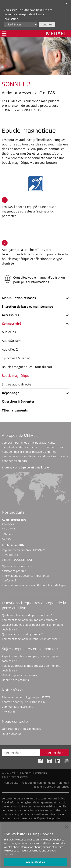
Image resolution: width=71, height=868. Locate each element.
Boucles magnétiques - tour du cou (27, 367)
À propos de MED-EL (20, 436)
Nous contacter (12, 733)
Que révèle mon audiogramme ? (22, 634)
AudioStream (11, 341)
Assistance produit (14, 571)
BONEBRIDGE (10, 555)
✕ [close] (66, 3)
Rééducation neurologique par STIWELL (27, 697)
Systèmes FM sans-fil (17, 358)
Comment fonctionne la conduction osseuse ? (31, 639)
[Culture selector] (21, 24)
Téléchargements (15, 410)
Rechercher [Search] (55, 753)
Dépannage (11, 393)
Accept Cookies (36, 863)
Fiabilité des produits (15, 680)
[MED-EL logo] (56, 33)
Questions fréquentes (18, 401)
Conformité (9, 580)
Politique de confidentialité (38, 783)
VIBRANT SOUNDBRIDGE (17, 560)
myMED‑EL (9, 711)
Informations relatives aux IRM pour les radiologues (35, 585)
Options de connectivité (17, 566)
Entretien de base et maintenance (27, 306)
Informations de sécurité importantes (26, 576)
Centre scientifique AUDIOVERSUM (24, 702)
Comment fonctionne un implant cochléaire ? (30, 620)
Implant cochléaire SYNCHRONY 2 (23, 550)
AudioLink (9, 332)
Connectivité (11, 324)
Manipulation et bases (19, 298)
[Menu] (4, 34)
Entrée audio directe (16, 384)
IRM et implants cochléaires (20, 675)
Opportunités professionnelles (21, 729)
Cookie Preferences (57, 787)
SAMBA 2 (8, 534)
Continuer (47, 24)
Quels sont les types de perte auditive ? (27, 615)
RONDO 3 (8, 524)
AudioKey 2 (10, 349)
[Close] (66, 828)
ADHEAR (7, 539)
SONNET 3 (8, 529)
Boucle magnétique (16, 376)
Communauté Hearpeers (18, 707)
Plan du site (11, 783)
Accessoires (11, 315)
